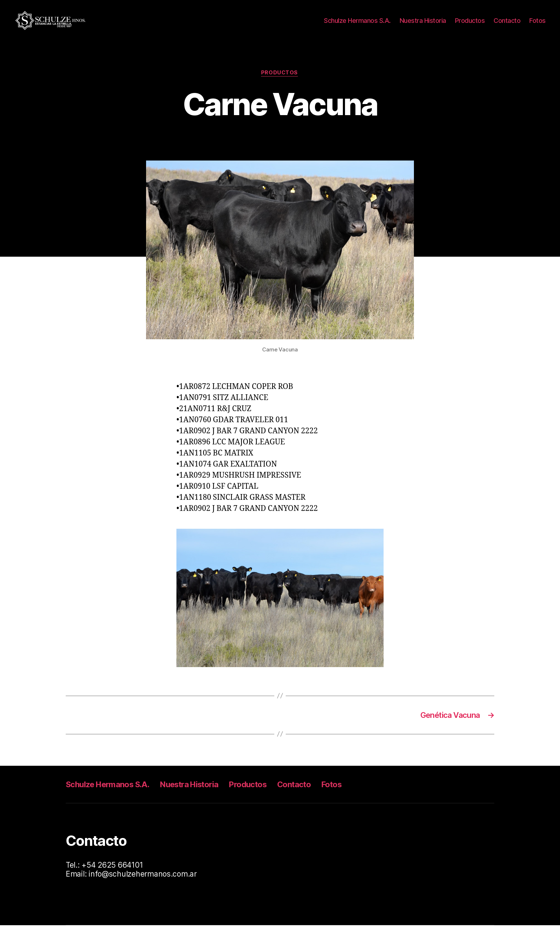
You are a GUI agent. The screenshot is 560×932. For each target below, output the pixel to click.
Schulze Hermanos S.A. (357, 23)
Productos (470, 23)
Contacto (507, 23)
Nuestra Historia (423, 23)
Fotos (537, 23)
